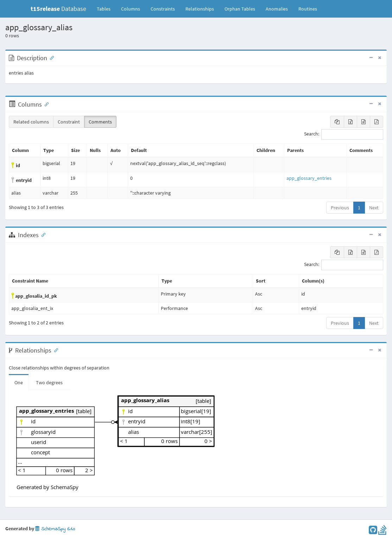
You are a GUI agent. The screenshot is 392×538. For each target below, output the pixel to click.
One (19, 382)
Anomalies (277, 9)
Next (374, 208)
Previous (340, 208)
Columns (131, 9)
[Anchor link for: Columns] (45, 104)
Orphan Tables (240, 9)
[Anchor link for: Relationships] (55, 350)
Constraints (163, 9)
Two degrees (49, 382)
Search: (344, 134)
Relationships (200, 9)
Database (58, 9)
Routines (308, 9)
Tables (106, 8)
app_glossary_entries (309, 178)
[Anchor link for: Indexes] (42, 234)
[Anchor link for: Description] (50, 57)
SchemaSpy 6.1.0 (55, 529)
